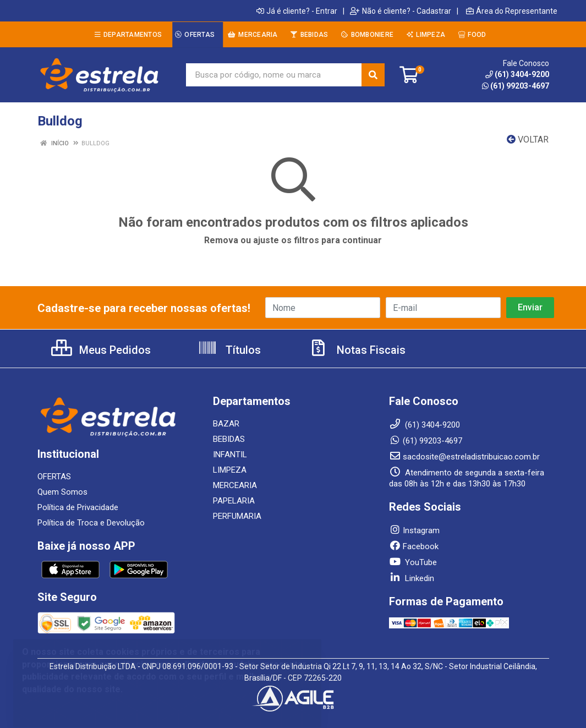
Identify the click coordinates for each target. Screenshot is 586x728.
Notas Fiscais (357, 350)
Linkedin (412, 578)
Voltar (528, 139)
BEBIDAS (229, 439)
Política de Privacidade (78, 507)
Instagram (414, 530)
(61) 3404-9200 (517, 74)
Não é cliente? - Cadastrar (401, 11)
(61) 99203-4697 (516, 86)
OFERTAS (54, 477)
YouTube (413, 562)
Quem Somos (62, 492)
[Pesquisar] (373, 75)
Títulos (229, 350)
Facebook (414, 546)
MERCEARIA (235, 485)
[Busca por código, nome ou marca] (274, 75)
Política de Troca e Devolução (91, 523)
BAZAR (226, 424)
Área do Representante (512, 11)
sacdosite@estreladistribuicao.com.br (464, 457)
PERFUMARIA (237, 516)
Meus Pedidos (101, 350)
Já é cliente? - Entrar (297, 11)
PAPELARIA (234, 501)
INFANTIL (230, 455)
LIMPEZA (230, 470)
